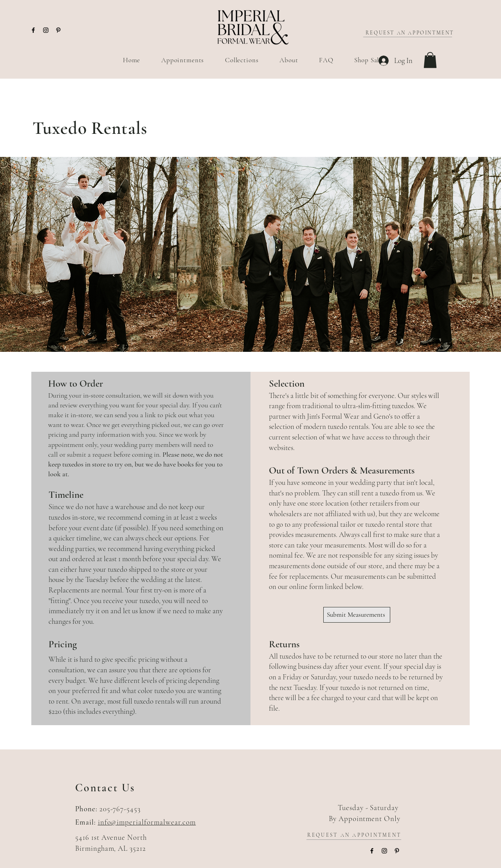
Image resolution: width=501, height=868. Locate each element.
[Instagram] (46, 30)
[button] (430, 60)
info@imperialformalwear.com (147, 822)
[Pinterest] (58, 30)
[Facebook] (33, 30)
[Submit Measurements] (357, 615)
